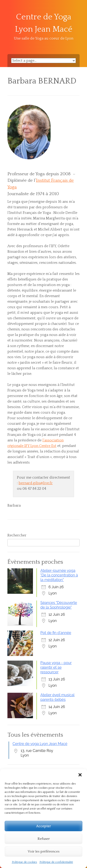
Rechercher (17, 535)
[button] (80, 775)
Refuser (44, 839)
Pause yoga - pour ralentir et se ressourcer (56, 667)
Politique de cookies (24, 862)
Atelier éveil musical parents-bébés (57, 697)
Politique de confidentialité (56, 862)
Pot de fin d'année (56, 633)
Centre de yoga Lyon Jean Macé (40, 744)
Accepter (43, 826)
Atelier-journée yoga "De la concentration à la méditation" (59, 575)
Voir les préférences (43, 851)
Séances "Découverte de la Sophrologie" (59, 605)
